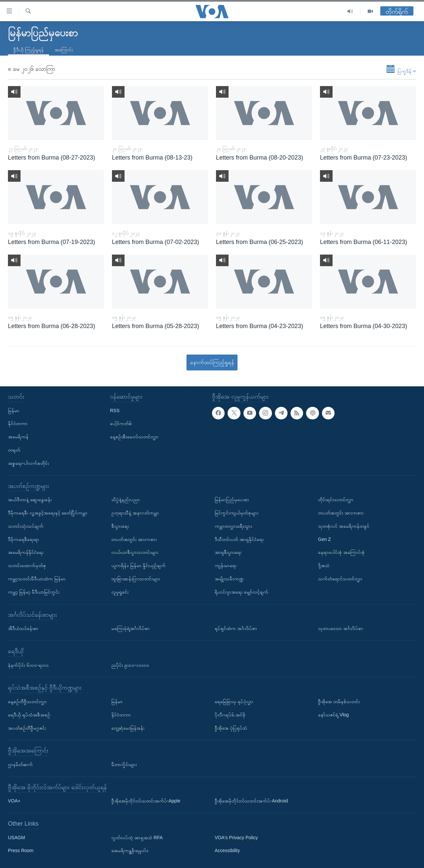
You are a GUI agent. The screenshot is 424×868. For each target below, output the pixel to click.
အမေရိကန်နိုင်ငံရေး (26, 553)
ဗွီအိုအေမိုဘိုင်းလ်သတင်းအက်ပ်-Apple (146, 801)
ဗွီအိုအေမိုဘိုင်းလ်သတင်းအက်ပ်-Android (251, 801)
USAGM (16, 838)
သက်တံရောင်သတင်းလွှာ (340, 579)
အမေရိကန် (18, 437)
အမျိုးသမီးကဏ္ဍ (229, 579)
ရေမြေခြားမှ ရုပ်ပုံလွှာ (234, 701)
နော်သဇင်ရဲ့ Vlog (333, 715)
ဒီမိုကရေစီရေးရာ (24, 539)
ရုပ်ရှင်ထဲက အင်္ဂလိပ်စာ (236, 628)
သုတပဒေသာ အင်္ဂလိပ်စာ (341, 628)
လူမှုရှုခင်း (120, 592)
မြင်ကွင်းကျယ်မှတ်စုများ (237, 513)
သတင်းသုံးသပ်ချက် (26, 526)
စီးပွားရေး (120, 526)
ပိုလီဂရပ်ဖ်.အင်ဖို (230, 715)
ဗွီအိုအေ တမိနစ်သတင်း (339, 701)
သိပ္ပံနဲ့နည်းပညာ (126, 500)
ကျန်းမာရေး (226, 565)
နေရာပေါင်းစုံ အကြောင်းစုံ (341, 553)
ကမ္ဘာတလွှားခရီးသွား (233, 526)
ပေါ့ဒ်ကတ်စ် (121, 424)
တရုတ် (14, 450)
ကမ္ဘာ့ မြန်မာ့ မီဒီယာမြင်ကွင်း (34, 592)
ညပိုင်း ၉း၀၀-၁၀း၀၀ (130, 665)
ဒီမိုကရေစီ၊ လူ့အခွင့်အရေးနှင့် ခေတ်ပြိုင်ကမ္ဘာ (48, 513)
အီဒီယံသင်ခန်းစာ (23, 628)
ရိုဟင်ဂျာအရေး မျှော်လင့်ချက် (241, 592)
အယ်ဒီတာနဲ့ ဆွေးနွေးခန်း (30, 500)
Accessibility (227, 851)
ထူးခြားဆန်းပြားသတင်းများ (136, 579)
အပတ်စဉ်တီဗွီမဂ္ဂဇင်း (27, 728)
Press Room (21, 851)
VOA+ (14, 801)
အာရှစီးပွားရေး (228, 553)
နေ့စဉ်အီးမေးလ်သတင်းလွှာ (134, 437)
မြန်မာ (14, 410)
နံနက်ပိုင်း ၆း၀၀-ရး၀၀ (28, 665)
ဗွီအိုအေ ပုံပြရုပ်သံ (231, 728)
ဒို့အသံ (324, 565)
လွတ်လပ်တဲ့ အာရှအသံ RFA (137, 838)
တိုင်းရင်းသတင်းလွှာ (336, 500)
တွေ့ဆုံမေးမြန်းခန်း (128, 728)
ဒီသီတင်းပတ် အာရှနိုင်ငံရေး (239, 539)
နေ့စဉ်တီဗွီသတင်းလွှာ (27, 701)
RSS (115, 410)
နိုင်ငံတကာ (18, 424)
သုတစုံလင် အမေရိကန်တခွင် (344, 526)
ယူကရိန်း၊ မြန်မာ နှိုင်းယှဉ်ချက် (138, 565)
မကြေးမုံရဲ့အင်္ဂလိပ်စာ (131, 628)
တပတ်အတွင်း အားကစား (134, 539)
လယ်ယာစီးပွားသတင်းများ (135, 553)
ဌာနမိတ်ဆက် (20, 764)
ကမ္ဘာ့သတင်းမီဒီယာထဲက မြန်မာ (37, 579)
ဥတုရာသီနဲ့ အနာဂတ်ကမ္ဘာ (135, 513)
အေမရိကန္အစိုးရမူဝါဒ (130, 851)
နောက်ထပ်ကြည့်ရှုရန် (212, 362)
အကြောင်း (64, 50)
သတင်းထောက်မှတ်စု (27, 565)
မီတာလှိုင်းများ (124, 764)
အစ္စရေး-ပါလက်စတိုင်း (28, 463)
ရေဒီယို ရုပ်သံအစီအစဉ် (29, 715)
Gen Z (324, 539)
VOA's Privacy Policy (236, 838)
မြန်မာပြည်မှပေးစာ (232, 500)
